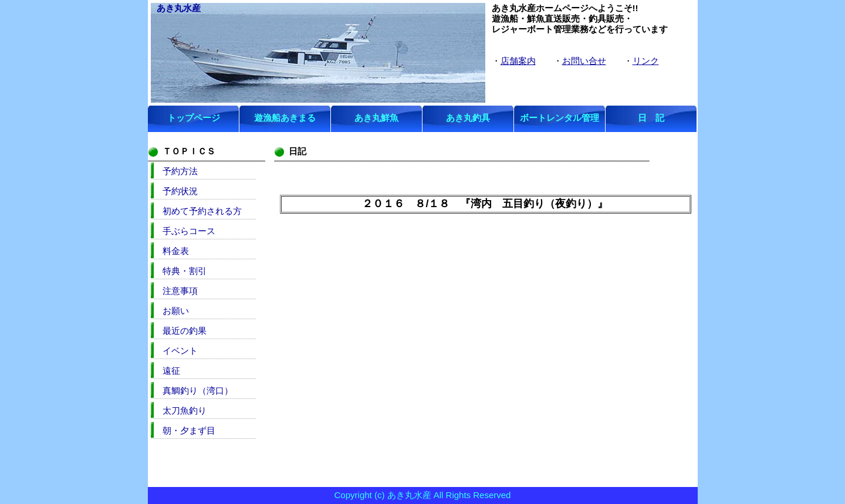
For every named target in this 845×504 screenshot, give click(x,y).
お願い (176, 311)
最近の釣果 (185, 331)
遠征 (171, 371)
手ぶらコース (189, 231)
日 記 (651, 118)
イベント (180, 351)
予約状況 (180, 191)
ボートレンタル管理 (560, 118)
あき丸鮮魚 (376, 118)
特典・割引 (185, 271)
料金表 (176, 251)
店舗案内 (518, 61)
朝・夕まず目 (189, 430)
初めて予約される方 (202, 211)
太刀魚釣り (185, 410)
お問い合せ (584, 61)
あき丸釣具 (468, 118)
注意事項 (180, 291)
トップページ (194, 118)
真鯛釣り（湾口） (198, 390)
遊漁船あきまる (285, 118)
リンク (646, 61)
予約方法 (180, 171)
